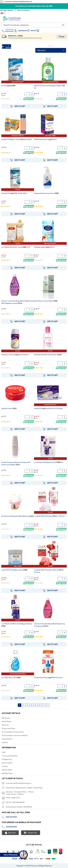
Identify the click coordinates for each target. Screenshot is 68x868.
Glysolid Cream (9, 408)
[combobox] (34, 25)
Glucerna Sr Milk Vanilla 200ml (14, 193)
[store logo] (12, 19)
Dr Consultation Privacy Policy (13, 732)
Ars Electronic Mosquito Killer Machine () (17, 516)
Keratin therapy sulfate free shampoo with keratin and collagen (16, 463)
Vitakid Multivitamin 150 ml (45, 139)
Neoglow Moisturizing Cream (46, 193)
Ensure (8, 86)
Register (24, 31)
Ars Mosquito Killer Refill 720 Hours (48, 678)
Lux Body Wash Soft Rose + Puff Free (49, 516)
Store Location (7, 763)
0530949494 (11, 827)
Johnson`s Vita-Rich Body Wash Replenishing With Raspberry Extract (17, 302)
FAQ (4, 752)
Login (20, 31)
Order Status (7, 721)
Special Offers (7, 770)
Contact (5, 766)
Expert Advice (7, 739)
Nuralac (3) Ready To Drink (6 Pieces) (17, 139)
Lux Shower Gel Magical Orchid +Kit (49, 462)
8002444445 (11, 817)
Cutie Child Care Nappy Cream (14, 570)
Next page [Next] (48, 705)
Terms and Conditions (10, 756)
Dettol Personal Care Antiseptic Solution (49, 87)
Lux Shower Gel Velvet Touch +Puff (16, 247)
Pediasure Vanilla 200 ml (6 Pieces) (49, 408)
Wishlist (34, 31)
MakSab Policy (7, 773)
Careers (10, 10)
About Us (5, 725)
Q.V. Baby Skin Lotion (11, 678)
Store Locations (24, 10)
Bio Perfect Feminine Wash (46, 301)
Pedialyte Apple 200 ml (44, 247)
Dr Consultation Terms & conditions (15, 735)
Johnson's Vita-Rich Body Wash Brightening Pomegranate (49, 625)
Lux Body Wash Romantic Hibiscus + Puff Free (49, 571)
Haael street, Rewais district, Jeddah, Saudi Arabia (24, 788)
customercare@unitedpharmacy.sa (18, 2)
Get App (3, 10)
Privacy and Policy (9, 728)
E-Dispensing (7, 759)
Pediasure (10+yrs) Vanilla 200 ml (15, 355)
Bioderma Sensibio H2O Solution (48, 355)
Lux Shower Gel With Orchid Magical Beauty (17, 625)
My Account (6, 718)
